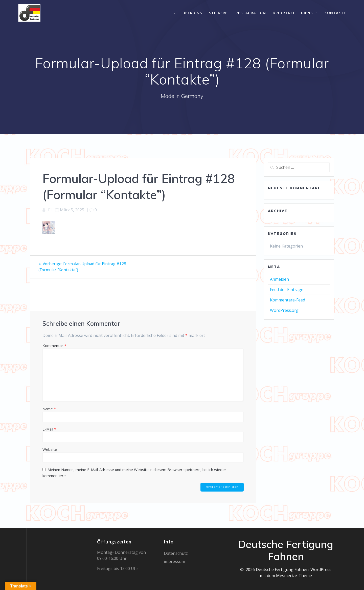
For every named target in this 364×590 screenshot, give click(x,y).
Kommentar (54, 345)
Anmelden (279, 279)
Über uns (192, 13)
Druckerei (283, 13)
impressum (174, 561)
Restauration (251, 13)
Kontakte (335, 13)
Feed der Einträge (287, 290)
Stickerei (219, 13)
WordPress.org (284, 310)
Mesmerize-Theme (294, 576)
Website (50, 449)
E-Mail (49, 429)
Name (49, 409)
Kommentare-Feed (288, 300)
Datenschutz (176, 553)
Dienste (309, 13)
